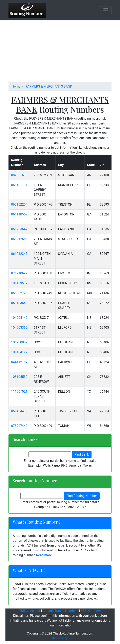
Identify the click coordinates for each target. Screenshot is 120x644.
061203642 (19, 229)
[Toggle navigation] (106, 10)
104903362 (19, 328)
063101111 (19, 185)
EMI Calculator (30, 611)
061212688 (19, 239)
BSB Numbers (91, 611)
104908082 (19, 342)
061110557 (19, 214)
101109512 (19, 283)
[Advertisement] (60, 53)
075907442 (19, 426)
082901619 (19, 175)
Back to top (60, 638)
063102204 (19, 204)
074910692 (19, 273)
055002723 (19, 293)
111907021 (19, 392)
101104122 (19, 352)
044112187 (19, 362)
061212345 (19, 254)
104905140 (19, 318)
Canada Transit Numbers (60, 611)
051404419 (19, 411)
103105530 (19, 377)
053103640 (19, 303)
